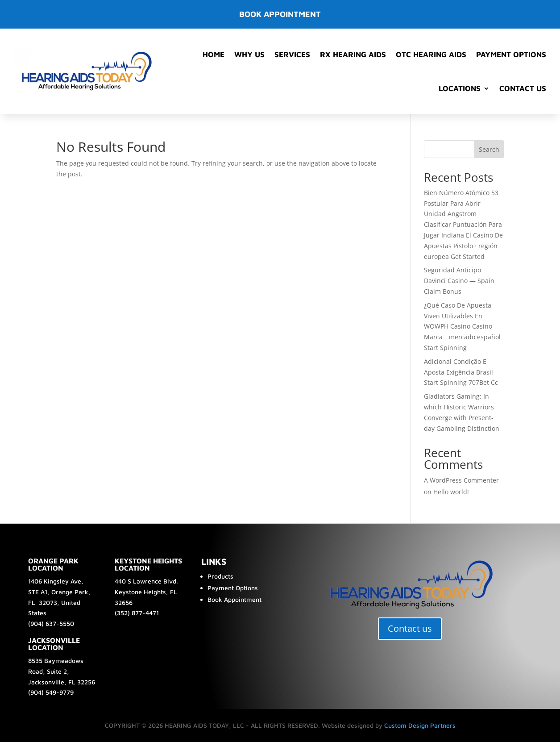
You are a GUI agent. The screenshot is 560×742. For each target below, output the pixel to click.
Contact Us (523, 88)
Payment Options (511, 54)
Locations (460, 88)
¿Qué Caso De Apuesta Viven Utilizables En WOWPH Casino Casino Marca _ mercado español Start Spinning (462, 326)
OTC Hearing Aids (431, 54)
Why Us (249, 54)
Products (220, 576)
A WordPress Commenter (461, 480)
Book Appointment (234, 599)
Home (214, 54)
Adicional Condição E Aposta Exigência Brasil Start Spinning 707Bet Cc (461, 372)
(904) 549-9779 (51, 692)
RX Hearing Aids (353, 54)
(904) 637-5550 (51, 623)
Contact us (410, 628)
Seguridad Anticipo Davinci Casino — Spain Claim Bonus (459, 281)
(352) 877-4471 (137, 613)
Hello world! (451, 492)
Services (292, 54)
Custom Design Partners (420, 725)
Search (489, 149)
